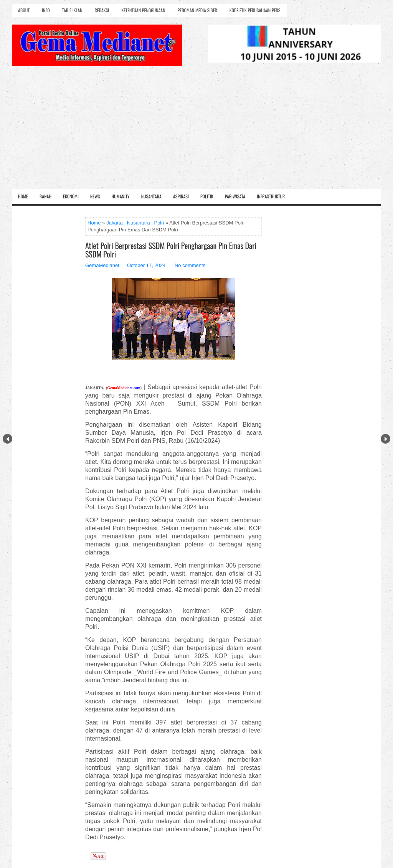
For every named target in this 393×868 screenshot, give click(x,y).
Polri (159, 223)
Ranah (45, 196)
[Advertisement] (196, 131)
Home (23, 196)
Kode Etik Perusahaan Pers (255, 10)
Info (46, 10)
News (95, 196)
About (24, 10)
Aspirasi (181, 196)
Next (386, 439)
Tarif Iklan (72, 10)
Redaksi (102, 10)
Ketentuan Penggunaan (143, 10)
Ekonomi (71, 196)
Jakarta (115, 223)
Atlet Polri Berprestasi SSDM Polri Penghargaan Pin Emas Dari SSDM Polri (171, 250)
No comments (190, 265)
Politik (207, 196)
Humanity (121, 196)
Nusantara (151, 196)
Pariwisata (235, 196)
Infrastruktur (271, 196)
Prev (7, 439)
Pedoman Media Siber (197, 10)
